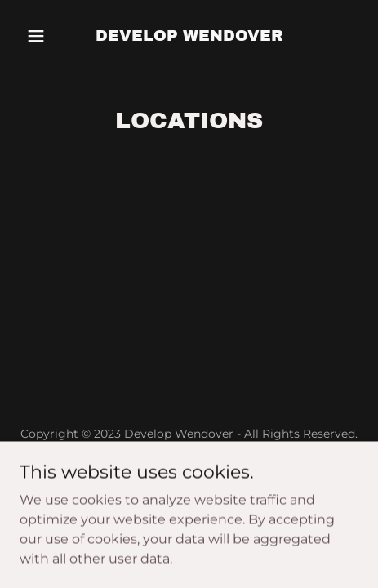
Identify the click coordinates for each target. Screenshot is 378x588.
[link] (189, 36)
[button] (45, 36)
